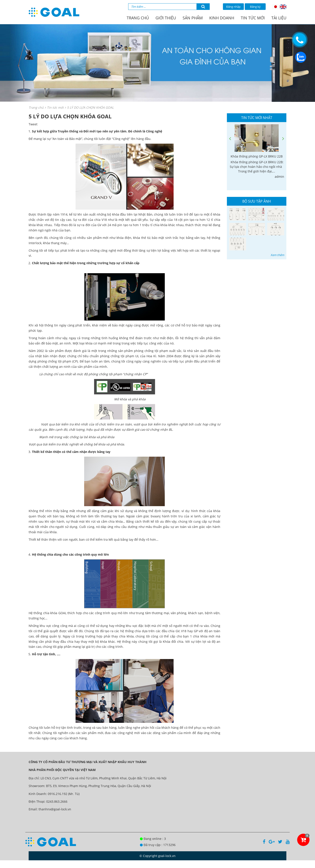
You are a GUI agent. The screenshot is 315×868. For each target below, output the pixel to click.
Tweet (33, 124)
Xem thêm (277, 255)
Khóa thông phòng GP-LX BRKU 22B (257, 156)
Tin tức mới (253, 18)
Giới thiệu (166, 18)
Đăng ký (255, 7)
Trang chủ (138, 18)
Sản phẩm (193, 18)
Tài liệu (279, 18)
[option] (257, 152)
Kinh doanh (222, 18)
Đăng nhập (233, 7)
